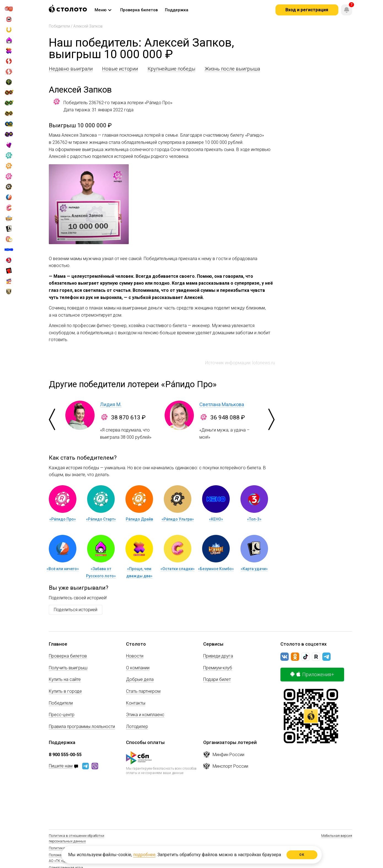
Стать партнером (143, 691)
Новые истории (120, 69)
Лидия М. (111, 404)
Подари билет (217, 679)
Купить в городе (65, 691)
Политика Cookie (62, 848)
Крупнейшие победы (171, 69)
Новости (135, 656)
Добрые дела (140, 679)
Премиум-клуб (218, 668)
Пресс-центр (62, 715)
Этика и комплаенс (145, 715)
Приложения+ (312, 674)
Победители (59, 26)
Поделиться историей (76, 610)
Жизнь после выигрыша (232, 69)
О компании (138, 668)
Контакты (136, 703)
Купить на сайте (65, 679)
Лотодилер (137, 727)
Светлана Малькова (222, 404)
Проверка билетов (68, 656)
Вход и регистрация (307, 10)
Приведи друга (218, 656)
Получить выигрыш (68, 668)
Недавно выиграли (71, 69)
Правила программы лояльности (82, 727)
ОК (302, 855)
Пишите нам (61, 766)
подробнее (144, 855)
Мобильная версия (337, 836)
